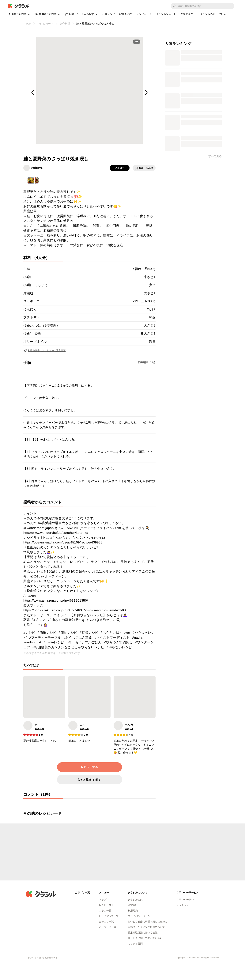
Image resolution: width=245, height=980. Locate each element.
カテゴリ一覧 (106, 922)
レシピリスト (106, 905)
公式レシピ (108, 14)
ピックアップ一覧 (109, 916)
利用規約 (133, 911)
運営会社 (133, 905)
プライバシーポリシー (140, 916)
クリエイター (188, 14)
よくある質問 (135, 944)
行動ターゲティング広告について (146, 927)
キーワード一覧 (108, 927)
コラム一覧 (105, 911)
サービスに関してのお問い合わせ (146, 938)
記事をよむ (126, 14)
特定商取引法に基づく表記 (143, 933)
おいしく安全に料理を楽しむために (148, 922)
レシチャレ (183, 905)
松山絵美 (37, 168)
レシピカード (144, 14)
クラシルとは (135, 900)
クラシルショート (166, 14)
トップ (103, 900)
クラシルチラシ (185, 900)
